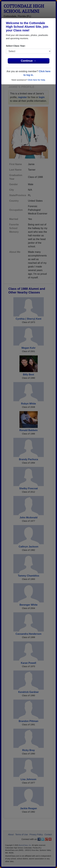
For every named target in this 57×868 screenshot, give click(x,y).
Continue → (28, 61)
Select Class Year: (16, 46)
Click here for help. (37, 80)
